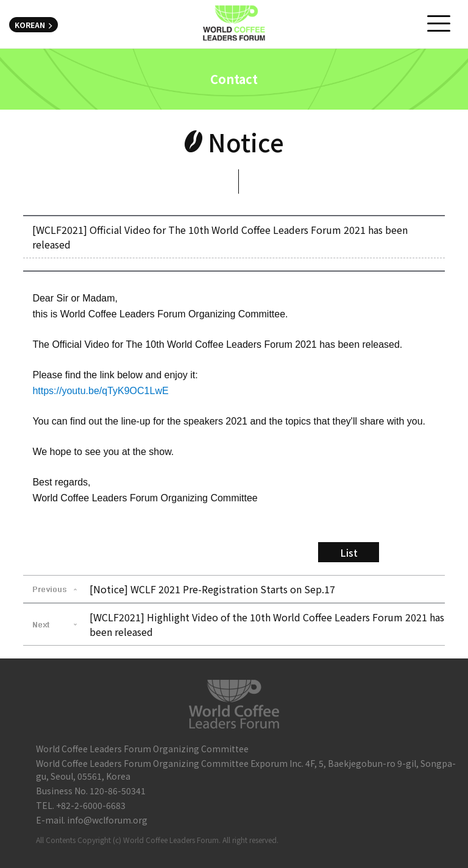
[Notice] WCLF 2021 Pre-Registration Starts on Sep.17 (212, 589)
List (349, 552)
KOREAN (34, 25)
